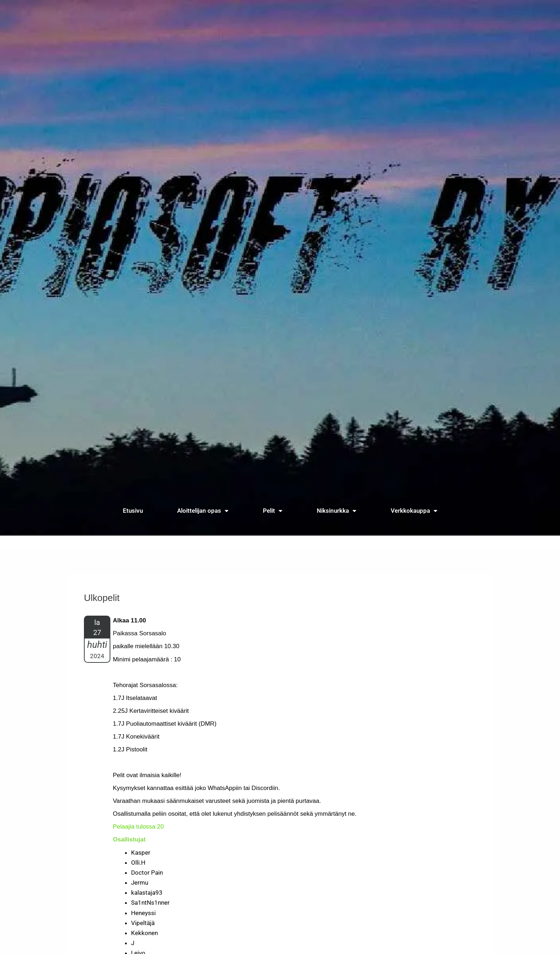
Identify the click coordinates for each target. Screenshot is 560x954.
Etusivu (133, 511)
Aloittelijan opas (203, 511)
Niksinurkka (337, 511)
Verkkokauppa (414, 511)
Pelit (273, 511)
